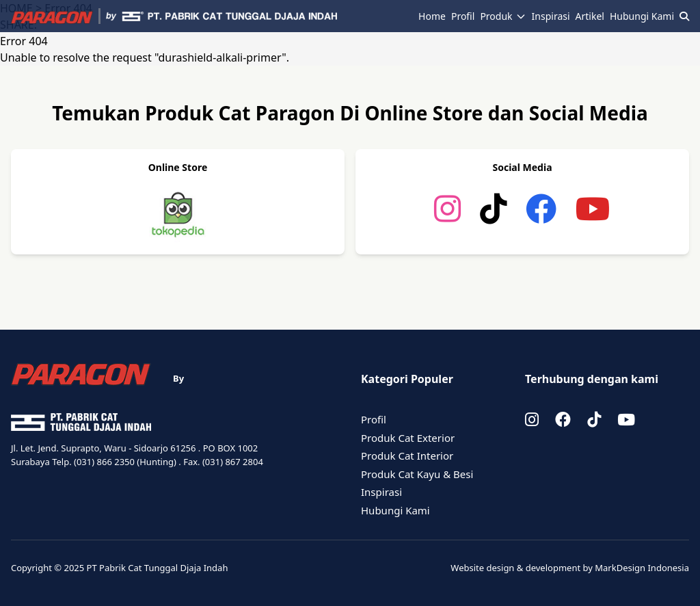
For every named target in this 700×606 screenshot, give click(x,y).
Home (432, 16)
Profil (463, 16)
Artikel (590, 16)
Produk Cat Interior (407, 456)
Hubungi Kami (642, 16)
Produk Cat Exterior (408, 438)
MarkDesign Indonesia (642, 568)
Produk (503, 16)
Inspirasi (551, 16)
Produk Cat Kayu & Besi (417, 474)
